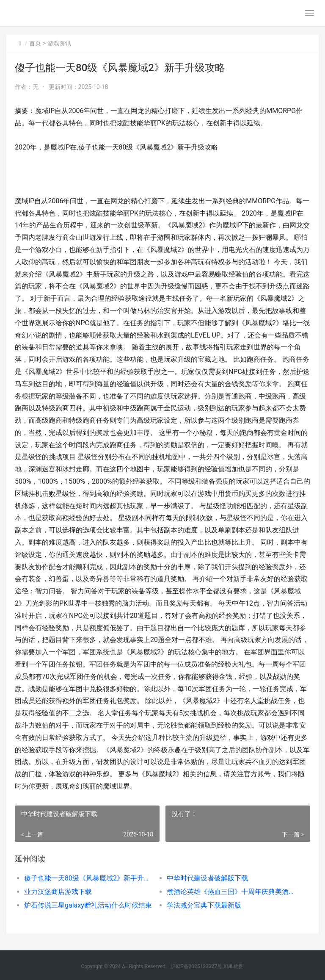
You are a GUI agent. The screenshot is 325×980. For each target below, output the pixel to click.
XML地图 (234, 966)
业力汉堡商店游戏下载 (58, 892)
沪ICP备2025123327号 (196, 966)
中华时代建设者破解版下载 (207, 878)
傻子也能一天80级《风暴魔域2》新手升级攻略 (88, 878)
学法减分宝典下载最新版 (204, 905)
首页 (35, 43)
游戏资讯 (59, 43)
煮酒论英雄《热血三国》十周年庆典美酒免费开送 (231, 892)
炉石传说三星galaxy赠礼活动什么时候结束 (88, 905)
